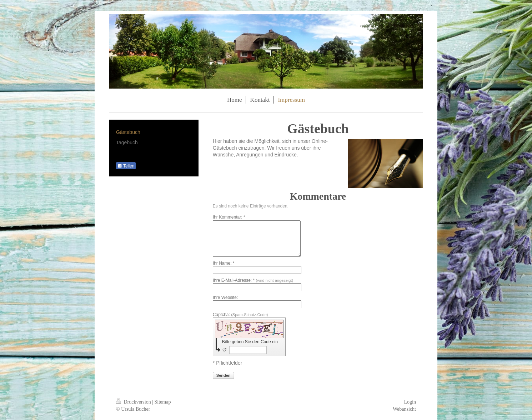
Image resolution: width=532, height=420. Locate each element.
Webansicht (404, 409)
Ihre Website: (225, 297)
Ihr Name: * (224, 263)
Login (410, 402)
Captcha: (240, 315)
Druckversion (134, 402)
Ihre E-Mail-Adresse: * (253, 280)
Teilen (126, 166)
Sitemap (163, 402)
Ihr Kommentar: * (229, 217)
